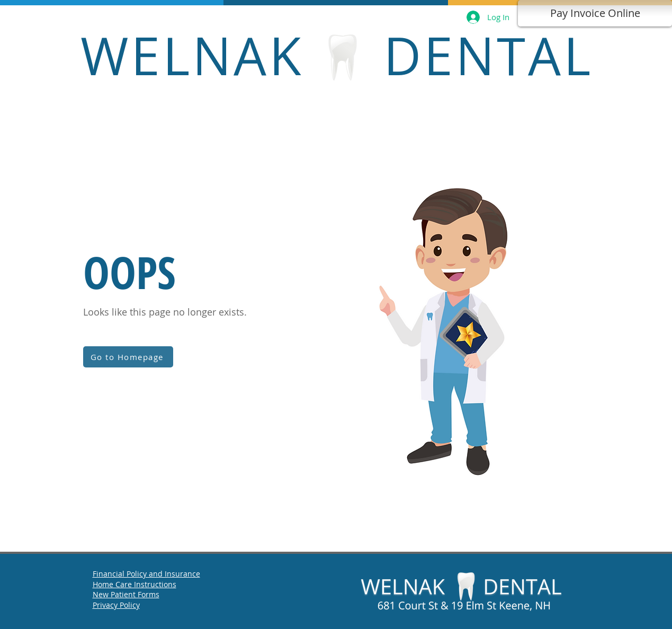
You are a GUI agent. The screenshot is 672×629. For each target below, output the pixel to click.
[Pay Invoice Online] (595, 13)
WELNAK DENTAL (337, 55)
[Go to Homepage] (128, 357)
